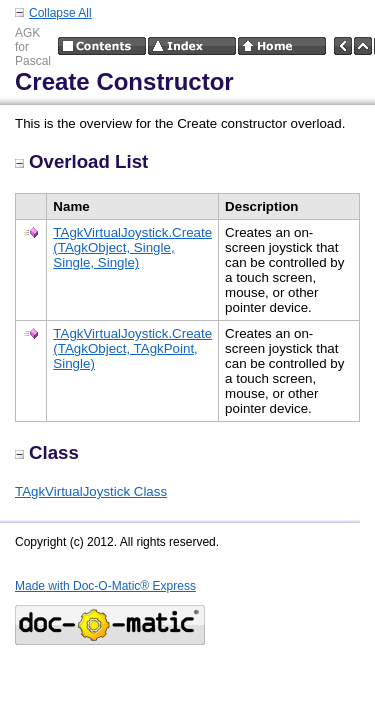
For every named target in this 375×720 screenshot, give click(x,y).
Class (47, 452)
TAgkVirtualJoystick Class (91, 491)
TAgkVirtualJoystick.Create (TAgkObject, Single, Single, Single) (132, 247)
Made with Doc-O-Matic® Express (105, 586)
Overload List (81, 161)
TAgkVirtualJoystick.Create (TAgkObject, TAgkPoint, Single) (132, 348)
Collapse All (60, 13)
